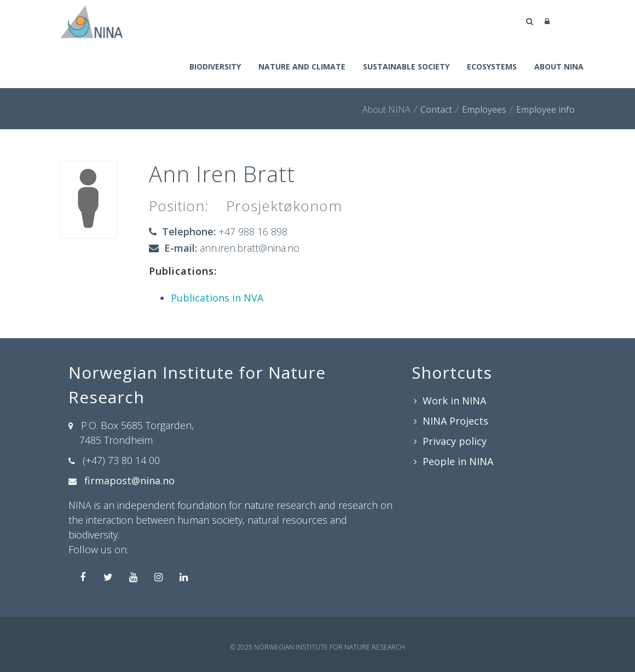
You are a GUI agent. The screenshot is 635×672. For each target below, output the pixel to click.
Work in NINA (454, 401)
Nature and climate (302, 66)
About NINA (559, 66)
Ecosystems (492, 66)
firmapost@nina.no (129, 480)
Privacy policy (455, 441)
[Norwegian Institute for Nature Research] (91, 21)
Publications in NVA (217, 298)
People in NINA (458, 461)
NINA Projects (455, 421)
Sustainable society (406, 66)
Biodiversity (215, 66)
